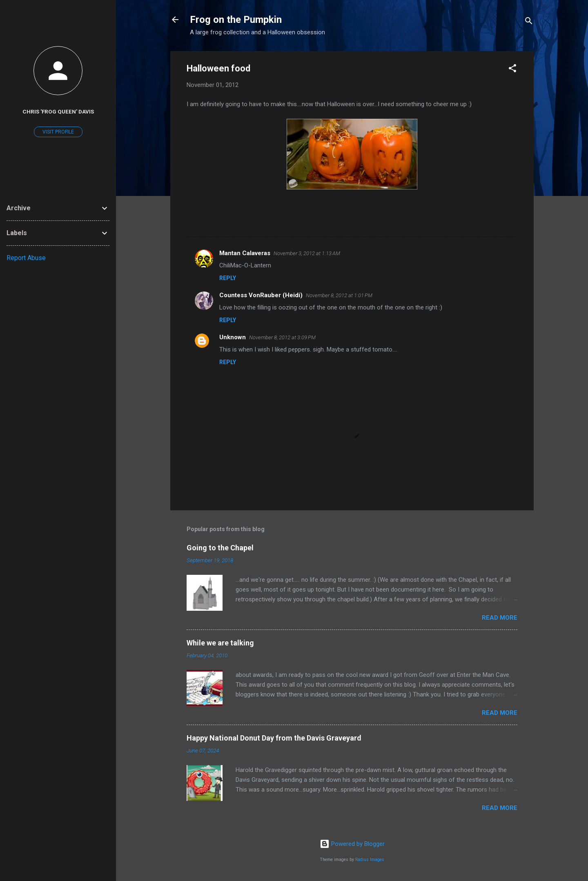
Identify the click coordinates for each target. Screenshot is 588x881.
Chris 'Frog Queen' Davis (58, 111)
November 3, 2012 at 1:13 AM (307, 253)
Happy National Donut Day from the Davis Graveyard (274, 738)
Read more (500, 618)
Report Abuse (26, 258)
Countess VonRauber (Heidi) (261, 295)
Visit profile (58, 132)
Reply (228, 278)
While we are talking (220, 643)
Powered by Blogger (352, 844)
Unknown (233, 337)
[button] (512, 70)
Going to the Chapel (220, 548)
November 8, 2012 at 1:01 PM (339, 295)
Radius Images (370, 860)
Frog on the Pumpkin (236, 20)
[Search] (529, 22)
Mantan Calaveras (245, 253)
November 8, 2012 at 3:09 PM (282, 337)
